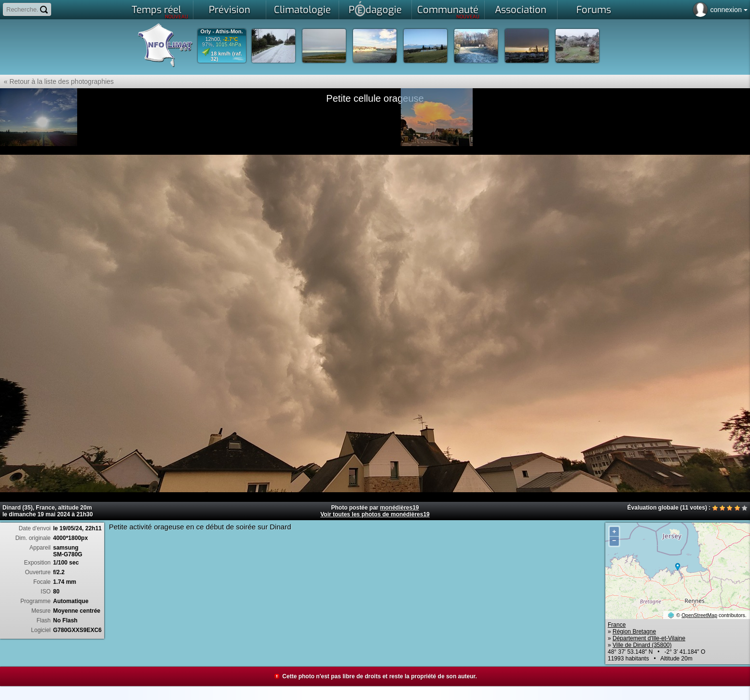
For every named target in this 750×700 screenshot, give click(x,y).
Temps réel (160, 12)
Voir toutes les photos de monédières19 (375, 514)
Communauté (448, 12)
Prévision (230, 10)
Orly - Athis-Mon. (221, 32)
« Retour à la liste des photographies (57, 81)
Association (521, 10)
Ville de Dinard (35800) (642, 645)
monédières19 (400, 508)
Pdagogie (375, 9)
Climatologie (302, 10)
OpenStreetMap (699, 615)
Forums (594, 10)
